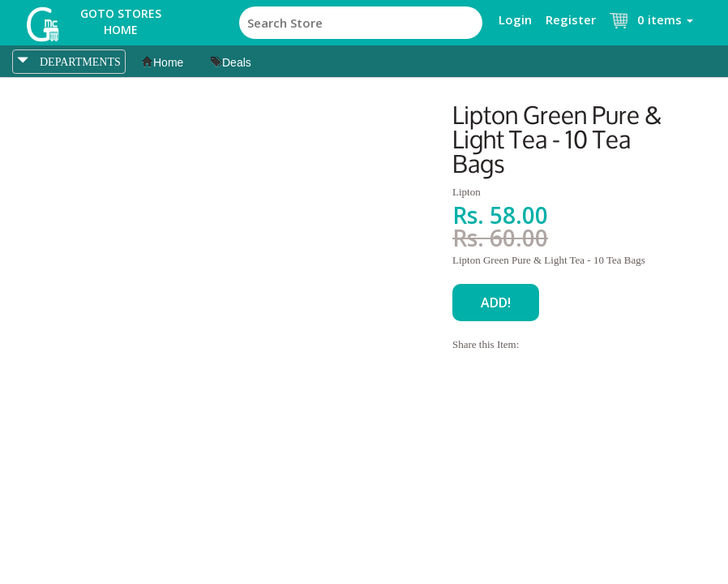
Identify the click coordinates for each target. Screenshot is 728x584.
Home (163, 62)
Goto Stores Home (121, 21)
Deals (231, 62)
